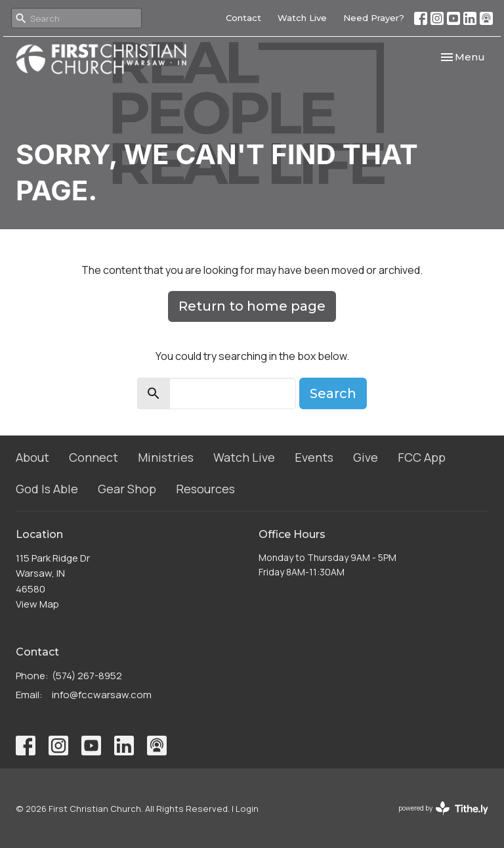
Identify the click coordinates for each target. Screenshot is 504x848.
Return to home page (252, 306)
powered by (443, 808)
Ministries (166, 457)
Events (314, 457)
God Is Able (47, 489)
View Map (37, 604)
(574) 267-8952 (87, 676)
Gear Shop (127, 489)
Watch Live (302, 18)
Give (366, 457)
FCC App (422, 457)
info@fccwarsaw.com (102, 695)
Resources (205, 489)
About (32, 457)
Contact (243, 18)
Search (333, 393)
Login (247, 809)
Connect (94, 457)
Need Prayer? (374, 18)
